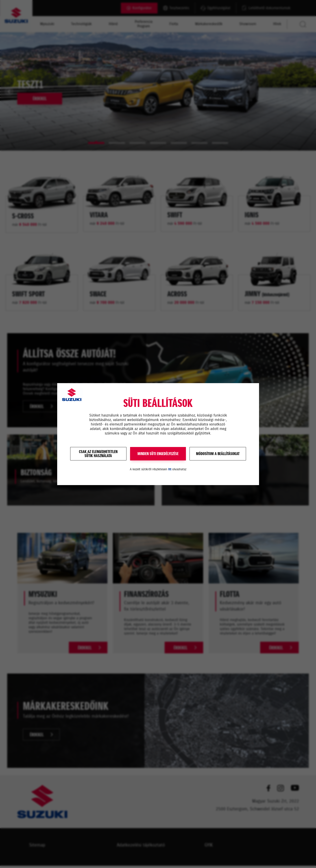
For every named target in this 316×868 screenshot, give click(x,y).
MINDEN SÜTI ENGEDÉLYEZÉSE (158, 454)
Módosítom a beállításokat (218, 454)
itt (170, 469)
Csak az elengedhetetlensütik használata (98, 454)
